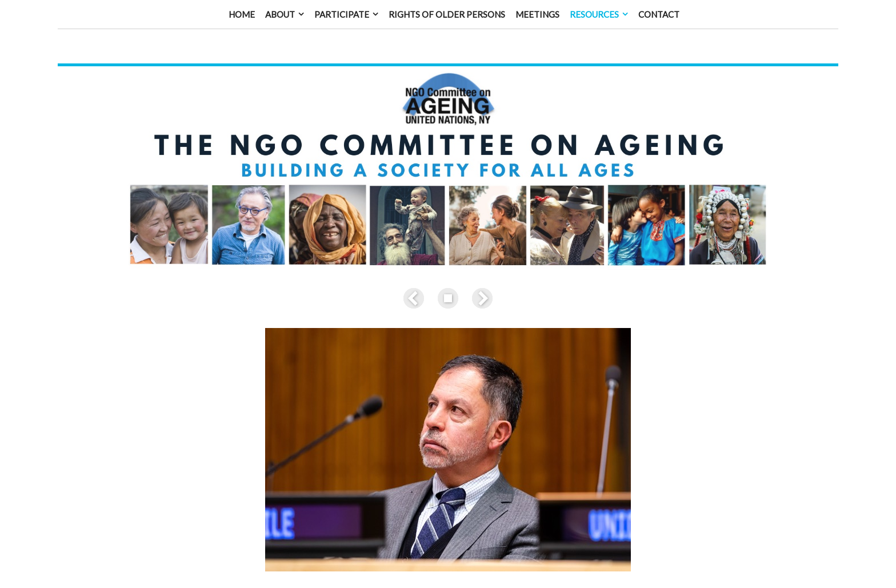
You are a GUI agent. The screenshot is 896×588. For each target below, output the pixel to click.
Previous (416, 277)
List (448, 277)
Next (480, 277)
